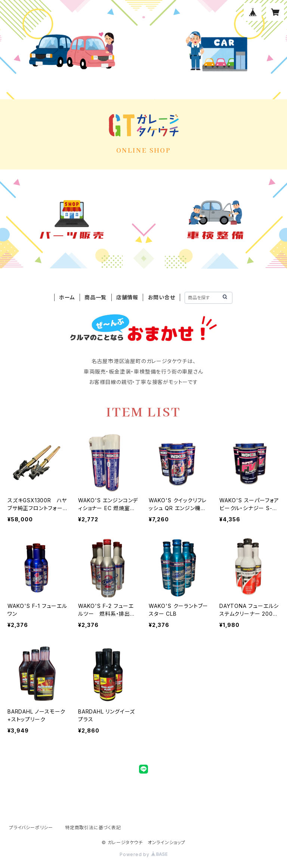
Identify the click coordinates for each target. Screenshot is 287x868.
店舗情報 (127, 297)
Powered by (143, 854)
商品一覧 (95, 297)
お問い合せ (162, 297)
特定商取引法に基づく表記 (93, 828)
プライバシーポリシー (31, 828)
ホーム (67, 297)
